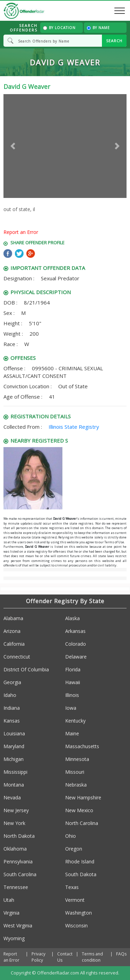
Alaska (72, 618)
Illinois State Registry (74, 427)
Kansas (12, 721)
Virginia (11, 913)
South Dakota (81, 874)
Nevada (12, 797)
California (14, 644)
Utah (9, 900)
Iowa (71, 708)
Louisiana (14, 733)
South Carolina (20, 874)
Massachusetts (82, 746)
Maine (72, 733)
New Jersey (16, 810)
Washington (79, 913)
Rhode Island (80, 861)
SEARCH (114, 41)
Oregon (74, 849)
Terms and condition (92, 957)
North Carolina (82, 823)
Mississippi (15, 772)
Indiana (12, 708)
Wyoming (14, 938)
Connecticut (17, 657)
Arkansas (75, 631)
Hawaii (73, 682)
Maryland (14, 746)
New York (14, 823)
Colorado (76, 644)
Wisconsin (76, 925)
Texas (72, 887)
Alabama (13, 618)
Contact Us (65, 957)
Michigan (14, 759)
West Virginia (18, 925)
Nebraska (76, 785)
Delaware (76, 657)
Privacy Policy (38, 957)
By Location (59, 28)
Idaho (10, 695)
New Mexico (79, 810)
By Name (98, 28)
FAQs (121, 954)
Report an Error (21, 232)
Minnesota (77, 759)
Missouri (75, 772)
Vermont (75, 900)
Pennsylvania (18, 861)
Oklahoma (15, 849)
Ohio (71, 836)
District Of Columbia (26, 669)
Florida (73, 669)
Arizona (12, 631)
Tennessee (16, 887)
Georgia (12, 682)
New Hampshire (83, 797)
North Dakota (19, 836)
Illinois (72, 695)
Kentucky (75, 721)
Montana (14, 785)
